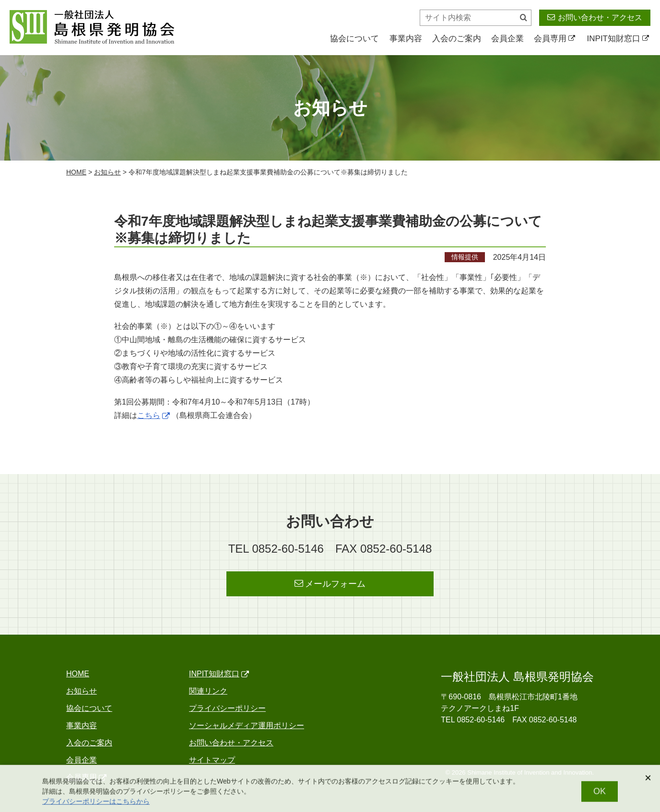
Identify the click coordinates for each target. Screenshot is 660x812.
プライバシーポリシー (227, 708)
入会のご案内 (457, 39)
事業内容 (406, 39)
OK (600, 795)
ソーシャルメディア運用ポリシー (247, 725)
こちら (153, 415)
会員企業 (507, 39)
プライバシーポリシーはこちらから (96, 805)
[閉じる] (648, 782)
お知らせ (107, 172)
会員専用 (554, 39)
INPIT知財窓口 (618, 39)
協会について (354, 39)
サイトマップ (212, 760)
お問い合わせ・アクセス (595, 17)
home (76, 172)
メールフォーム (330, 584)
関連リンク (208, 691)
